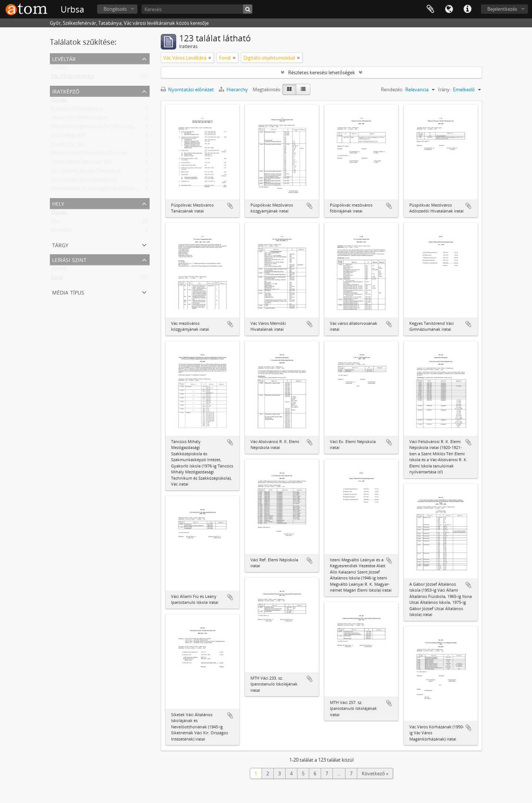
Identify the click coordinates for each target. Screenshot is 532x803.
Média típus (68, 292)
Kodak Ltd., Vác (68, 146)
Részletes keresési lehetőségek (322, 72)
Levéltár (64, 58)
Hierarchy (234, 89)
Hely (58, 203)
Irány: (444, 89)
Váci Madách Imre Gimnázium (84, 181)
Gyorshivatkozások (467, 9)
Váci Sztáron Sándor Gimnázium (86, 172)
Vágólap (430, 9)
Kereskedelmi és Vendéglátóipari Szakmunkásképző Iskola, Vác (120, 190)
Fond (57, 279)
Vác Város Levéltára (73, 78)
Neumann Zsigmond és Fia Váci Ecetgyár (96, 128)
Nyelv (449, 9)
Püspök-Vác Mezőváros (77, 110)
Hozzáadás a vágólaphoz (230, 206)
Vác (55, 222)
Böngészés (115, 9)
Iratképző (66, 91)
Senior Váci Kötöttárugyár (80, 119)
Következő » (375, 773)
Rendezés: (392, 89)
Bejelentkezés (502, 9)
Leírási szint (69, 259)
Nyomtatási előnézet (187, 89)
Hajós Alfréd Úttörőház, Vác (81, 163)
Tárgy (60, 244)
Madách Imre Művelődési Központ (89, 154)
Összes (59, 69)
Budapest (62, 231)
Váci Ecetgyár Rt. (69, 137)
